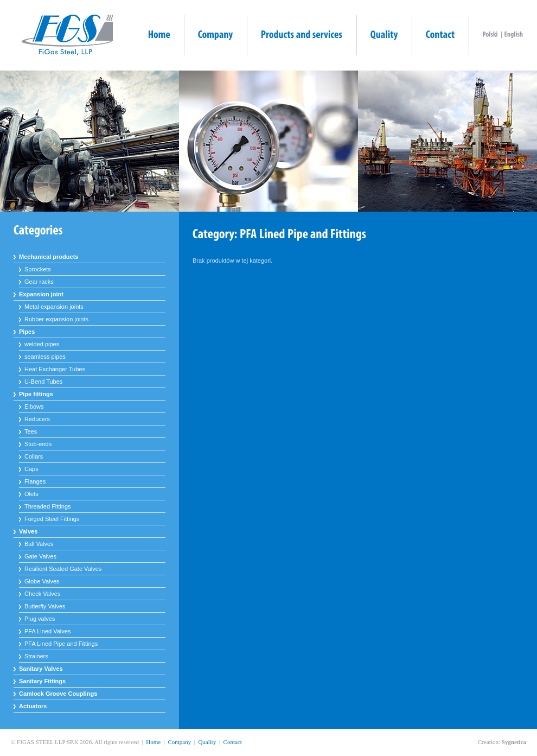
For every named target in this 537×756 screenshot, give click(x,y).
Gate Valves (40, 556)
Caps (31, 469)
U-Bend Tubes (43, 382)
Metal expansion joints (54, 307)
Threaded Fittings (48, 506)
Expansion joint (41, 294)
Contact (233, 742)
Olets (31, 494)
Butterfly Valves (45, 606)
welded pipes (42, 344)
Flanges (35, 481)
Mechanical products (49, 257)
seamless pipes (45, 357)
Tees (31, 431)
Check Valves (42, 594)
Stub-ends (38, 444)
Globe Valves (42, 581)
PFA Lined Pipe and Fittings (61, 644)
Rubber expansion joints (56, 319)
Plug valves (40, 619)
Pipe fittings (36, 394)
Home (153, 742)
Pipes (27, 332)
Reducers (37, 419)
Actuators (33, 706)
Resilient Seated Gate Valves (63, 569)
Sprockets (38, 269)
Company (179, 742)
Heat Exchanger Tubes (55, 369)
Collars (34, 456)
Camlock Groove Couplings (58, 694)
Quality (207, 742)
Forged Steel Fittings (52, 519)
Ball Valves (39, 544)
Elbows (34, 406)
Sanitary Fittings (42, 681)
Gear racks (39, 282)
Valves (28, 531)
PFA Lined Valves (47, 631)
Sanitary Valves (41, 669)
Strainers (36, 656)
